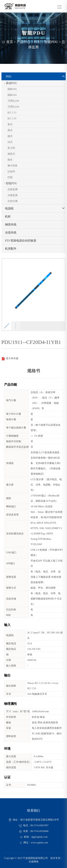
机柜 (8, 216)
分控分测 (13, 201)
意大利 (11, 148)
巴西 (10, 177)
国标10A (12, 89)
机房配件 (11, 249)
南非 (10, 160)
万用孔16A (13, 107)
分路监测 (13, 195)
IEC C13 (12, 113)
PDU (37, 42)
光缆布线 (11, 233)
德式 (10, 136)
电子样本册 (10, 358)
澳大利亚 (13, 166)
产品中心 (23, 42)
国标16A (12, 95)
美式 (10, 124)
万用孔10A (13, 101)
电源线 (9, 208)
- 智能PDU (11, 183)
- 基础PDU (11, 83)
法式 (10, 142)
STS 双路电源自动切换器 (21, 241)
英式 (10, 130)
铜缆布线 (11, 224)
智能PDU (51, 42)
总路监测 (13, 189)
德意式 (11, 154)
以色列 (11, 172)
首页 (10, 42)
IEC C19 (12, 119)
